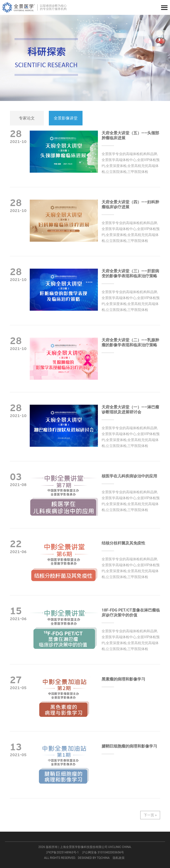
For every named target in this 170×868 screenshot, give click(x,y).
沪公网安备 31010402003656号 (103, 852)
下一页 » (150, 815)
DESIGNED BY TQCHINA (94, 858)
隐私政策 (119, 858)
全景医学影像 (19, 7)
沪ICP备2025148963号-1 (62, 852)
